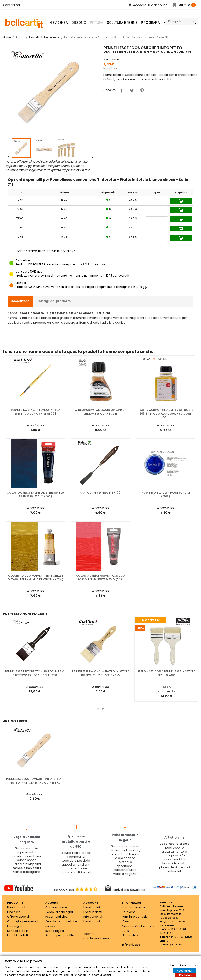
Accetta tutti (184, 971)
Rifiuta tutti (186, 975)
